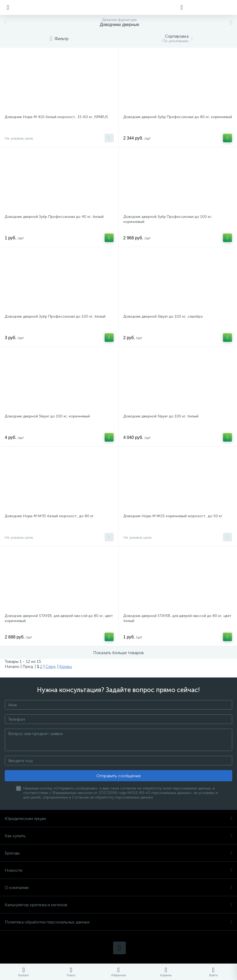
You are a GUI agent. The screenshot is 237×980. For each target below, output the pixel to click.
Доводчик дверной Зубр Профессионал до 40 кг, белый (54, 217)
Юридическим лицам (118, 819)
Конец (66, 666)
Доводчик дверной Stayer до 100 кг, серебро (163, 316)
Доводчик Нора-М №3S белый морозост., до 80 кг (49, 516)
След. (51, 666)
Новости (118, 870)
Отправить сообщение (119, 776)
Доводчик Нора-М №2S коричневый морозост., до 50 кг (173, 516)
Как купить (118, 836)
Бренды (118, 853)
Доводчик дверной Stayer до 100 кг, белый (161, 416)
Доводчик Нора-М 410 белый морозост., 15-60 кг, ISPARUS (56, 117)
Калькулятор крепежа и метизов (118, 905)
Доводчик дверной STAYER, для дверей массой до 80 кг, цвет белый (177, 618)
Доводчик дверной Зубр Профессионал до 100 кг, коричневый (168, 219)
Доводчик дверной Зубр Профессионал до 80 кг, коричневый (178, 117)
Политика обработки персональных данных (118, 922)
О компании (118, 888)
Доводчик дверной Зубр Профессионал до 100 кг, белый (55, 316)
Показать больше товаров (118, 653)
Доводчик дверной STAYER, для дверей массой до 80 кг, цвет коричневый (59, 618)
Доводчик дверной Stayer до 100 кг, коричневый (47, 416)
